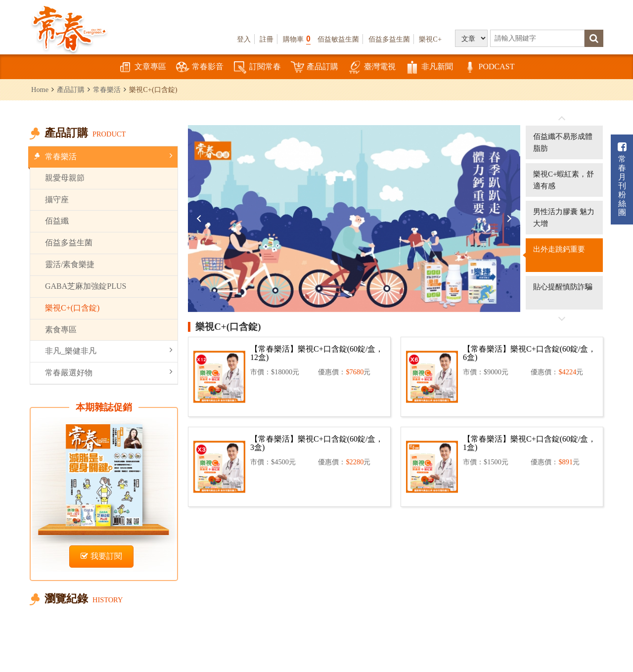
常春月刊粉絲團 (622, 179)
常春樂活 (107, 90)
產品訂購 (315, 67)
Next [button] (508, 219)
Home (40, 90)
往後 (562, 318)
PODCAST (489, 67)
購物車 (297, 39)
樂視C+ (430, 39)
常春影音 (200, 67)
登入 (244, 39)
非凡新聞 (429, 67)
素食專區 (61, 330)
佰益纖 (57, 221)
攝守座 (57, 200)
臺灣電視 (372, 67)
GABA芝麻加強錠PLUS (86, 286)
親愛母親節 (65, 178)
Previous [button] (200, 219)
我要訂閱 (101, 556)
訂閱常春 (257, 67)
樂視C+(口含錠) (72, 308)
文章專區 (142, 67)
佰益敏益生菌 (338, 39)
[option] (354, 219)
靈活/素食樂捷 (70, 264)
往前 (562, 119)
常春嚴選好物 (109, 372)
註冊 (267, 39)
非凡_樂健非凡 (109, 350)
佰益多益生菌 (389, 39)
